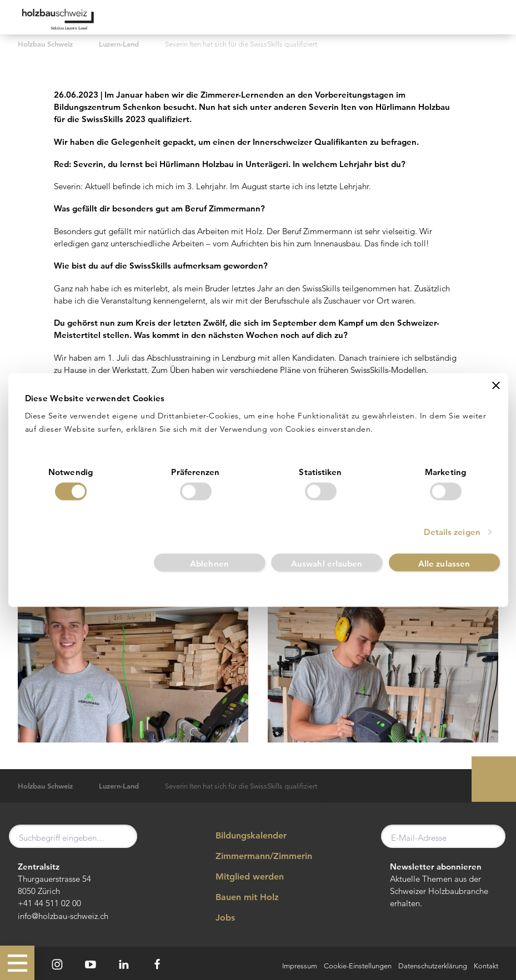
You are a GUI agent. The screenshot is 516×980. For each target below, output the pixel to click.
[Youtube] (91, 964)
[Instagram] (57, 964)
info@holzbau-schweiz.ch (63, 916)
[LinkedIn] (124, 964)
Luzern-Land (119, 44)
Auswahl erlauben (327, 564)
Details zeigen (452, 532)
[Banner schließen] (496, 385)
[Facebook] (157, 964)
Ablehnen (209, 564)
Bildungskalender (244, 835)
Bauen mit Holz (240, 897)
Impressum (300, 966)
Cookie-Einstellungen (358, 966)
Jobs (218, 918)
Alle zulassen (444, 564)
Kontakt (486, 966)
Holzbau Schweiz (45, 44)
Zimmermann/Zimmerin (256, 856)
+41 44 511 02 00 (49, 903)
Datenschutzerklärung (433, 966)
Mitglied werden (242, 877)
